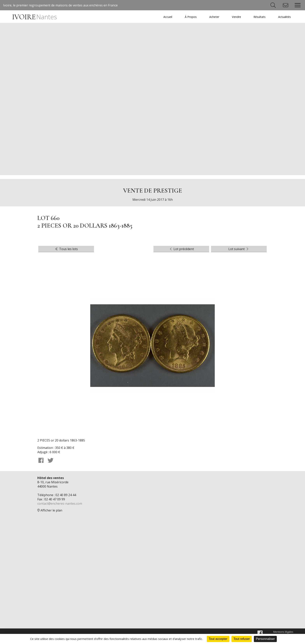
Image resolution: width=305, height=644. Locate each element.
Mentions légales (283, 632)
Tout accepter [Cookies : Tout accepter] (218, 639)
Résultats (259, 17)
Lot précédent (181, 249)
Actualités (284, 17)
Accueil (168, 17)
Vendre (236, 17)
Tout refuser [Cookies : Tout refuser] (242, 639)
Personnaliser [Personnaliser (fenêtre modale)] (265, 639)
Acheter (214, 17)
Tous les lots (66, 249)
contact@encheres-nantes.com (60, 504)
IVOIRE (34, 17)
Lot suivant (239, 249)
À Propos (191, 17)
